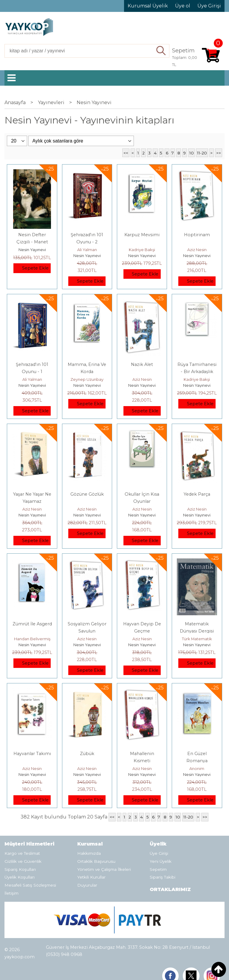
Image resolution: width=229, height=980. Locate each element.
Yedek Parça (197, 494)
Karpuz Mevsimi (142, 235)
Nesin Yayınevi (32, 250)
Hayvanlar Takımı (32, 754)
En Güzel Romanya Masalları (197, 761)
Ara (161, 51)
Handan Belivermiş (32, 639)
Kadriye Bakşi (142, 250)
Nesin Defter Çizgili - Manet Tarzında (32, 242)
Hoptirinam (197, 235)
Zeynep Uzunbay (87, 379)
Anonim (197, 768)
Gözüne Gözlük (87, 494)
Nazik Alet (142, 364)
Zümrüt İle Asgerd (32, 624)
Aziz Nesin (197, 250)
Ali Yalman (87, 250)
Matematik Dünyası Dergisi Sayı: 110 (197, 631)
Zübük (87, 754)
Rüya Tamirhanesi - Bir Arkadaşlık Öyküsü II (197, 372)
